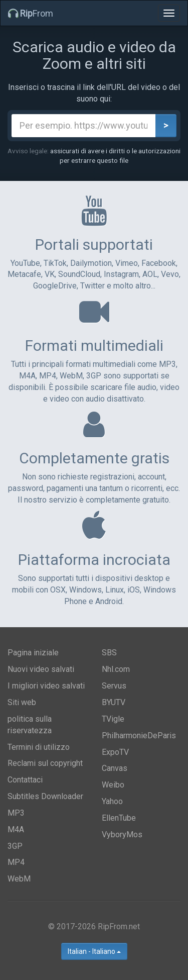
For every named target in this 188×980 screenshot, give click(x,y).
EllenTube (119, 818)
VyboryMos (122, 835)
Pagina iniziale (33, 653)
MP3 (16, 813)
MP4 (16, 862)
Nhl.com (116, 669)
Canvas (115, 768)
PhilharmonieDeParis (139, 736)
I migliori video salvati (46, 686)
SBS (109, 653)
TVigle (113, 719)
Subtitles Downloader (45, 796)
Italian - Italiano (94, 951)
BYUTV (114, 702)
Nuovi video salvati (41, 669)
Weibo (113, 785)
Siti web (22, 702)
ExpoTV (115, 752)
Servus (114, 686)
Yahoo (112, 801)
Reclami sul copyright (45, 763)
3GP (15, 846)
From (31, 13)
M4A (16, 829)
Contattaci (25, 780)
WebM (19, 879)
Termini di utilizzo (39, 747)
